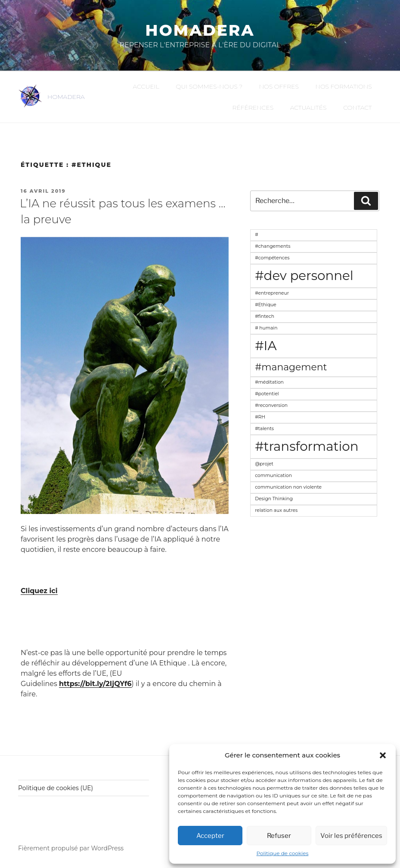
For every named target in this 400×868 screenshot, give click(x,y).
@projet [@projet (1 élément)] (264, 464)
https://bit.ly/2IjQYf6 (95, 684)
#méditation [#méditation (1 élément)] (269, 382)
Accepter (210, 836)
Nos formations (343, 86)
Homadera (200, 30)
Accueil (146, 86)
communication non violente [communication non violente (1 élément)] (288, 487)
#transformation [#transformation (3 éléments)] (307, 446)
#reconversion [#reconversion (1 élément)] (271, 405)
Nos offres (279, 86)
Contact (357, 108)
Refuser (279, 836)
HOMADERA (66, 97)
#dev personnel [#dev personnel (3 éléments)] (304, 275)
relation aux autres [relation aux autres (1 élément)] (276, 510)
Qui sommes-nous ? (209, 86)
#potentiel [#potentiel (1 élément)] (267, 394)
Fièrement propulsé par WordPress (71, 848)
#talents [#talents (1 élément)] (264, 429)
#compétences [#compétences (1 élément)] (272, 258)
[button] (383, 755)
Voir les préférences (351, 836)
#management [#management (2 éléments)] (291, 367)
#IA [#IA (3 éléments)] (266, 346)
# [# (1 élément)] (256, 235)
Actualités (309, 108)
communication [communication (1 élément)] (273, 476)
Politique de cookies (283, 853)
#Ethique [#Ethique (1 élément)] (266, 305)
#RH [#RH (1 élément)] (260, 417)
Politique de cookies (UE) (56, 788)
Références (253, 108)
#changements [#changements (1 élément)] (273, 246)
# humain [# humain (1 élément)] (266, 328)
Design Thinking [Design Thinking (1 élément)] (274, 499)
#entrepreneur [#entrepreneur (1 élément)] (272, 293)
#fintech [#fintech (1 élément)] (265, 316)
